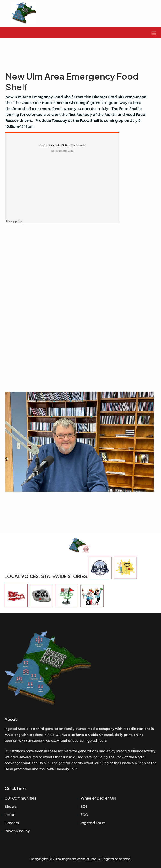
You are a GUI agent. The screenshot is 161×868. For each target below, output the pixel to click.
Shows (11, 807)
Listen (10, 815)
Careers (12, 823)
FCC (84, 815)
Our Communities (20, 798)
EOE (84, 807)
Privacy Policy (17, 831)
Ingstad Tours (93, 823)
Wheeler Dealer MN (98, 798)
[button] (154, 33)
